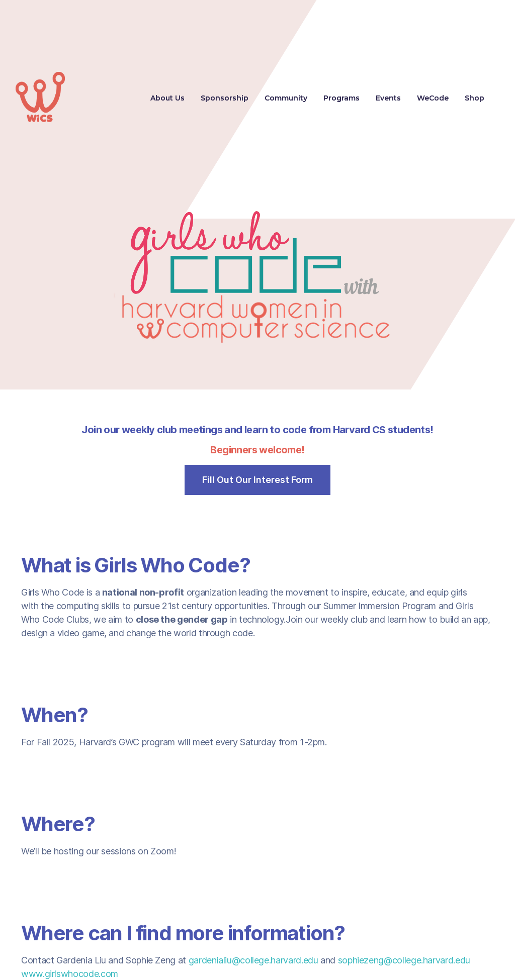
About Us (167, 98)
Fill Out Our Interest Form (257, 480)
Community (286, 98)
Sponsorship (225, 98)
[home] (40, 98)
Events (388, 98)
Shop (475, 98)
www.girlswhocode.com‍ (70, 974)
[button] (341, 98)
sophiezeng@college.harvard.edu (404, 960)
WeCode (433, 98)
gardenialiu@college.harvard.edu (253, 960)
